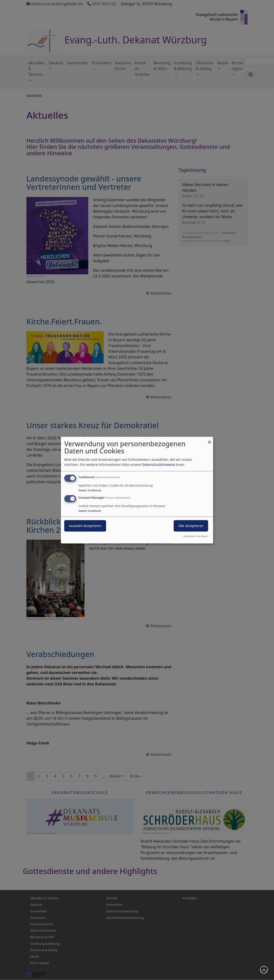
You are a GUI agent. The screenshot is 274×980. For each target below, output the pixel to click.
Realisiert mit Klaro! (196, 536)
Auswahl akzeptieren (85, 526)
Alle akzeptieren (191, 526)
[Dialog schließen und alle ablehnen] (210, 440)
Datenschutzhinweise (158, 465)
